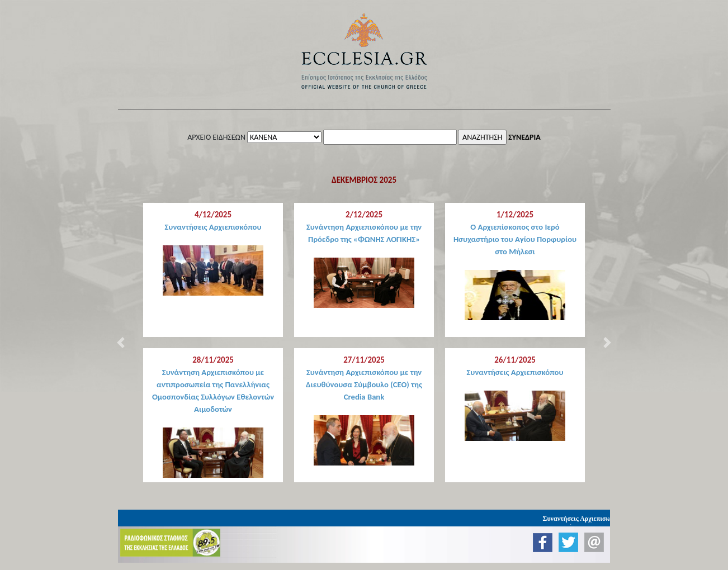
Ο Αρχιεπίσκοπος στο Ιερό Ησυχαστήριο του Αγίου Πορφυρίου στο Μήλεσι (515, 239)
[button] (121, 343)
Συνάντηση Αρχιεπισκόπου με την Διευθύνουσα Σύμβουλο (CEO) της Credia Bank (364, 384)
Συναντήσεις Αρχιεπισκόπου (213, 227)
